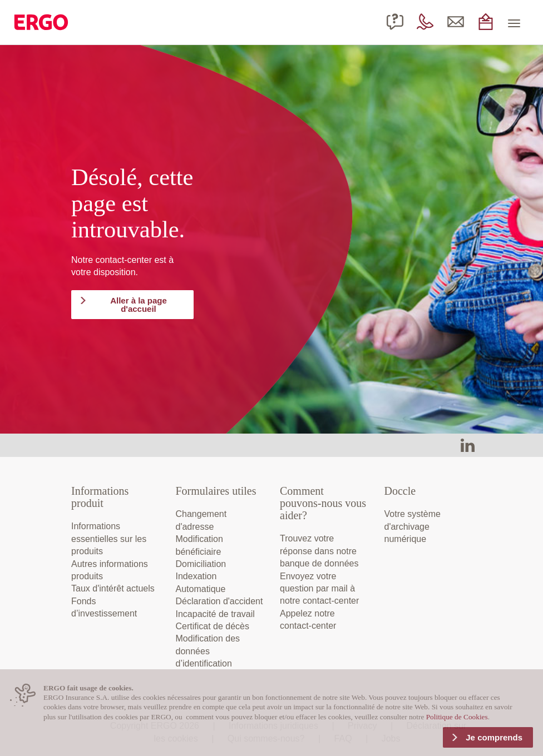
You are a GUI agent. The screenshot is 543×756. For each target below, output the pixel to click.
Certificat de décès (213, 626)
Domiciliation (201, 564)
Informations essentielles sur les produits (109, 539)
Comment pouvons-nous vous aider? (323, 503)
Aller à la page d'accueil (139, 305)
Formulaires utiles (216, 491)
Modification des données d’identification (208, 651)
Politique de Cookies (457, 717)
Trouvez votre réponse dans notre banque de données (319, 551)
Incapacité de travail (215, 614)
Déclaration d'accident (219, 601)
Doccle (400, 491)
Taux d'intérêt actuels (113, 588)
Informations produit (100, 497)
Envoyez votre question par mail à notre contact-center (319, 589)
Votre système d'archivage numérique (413, 526)
